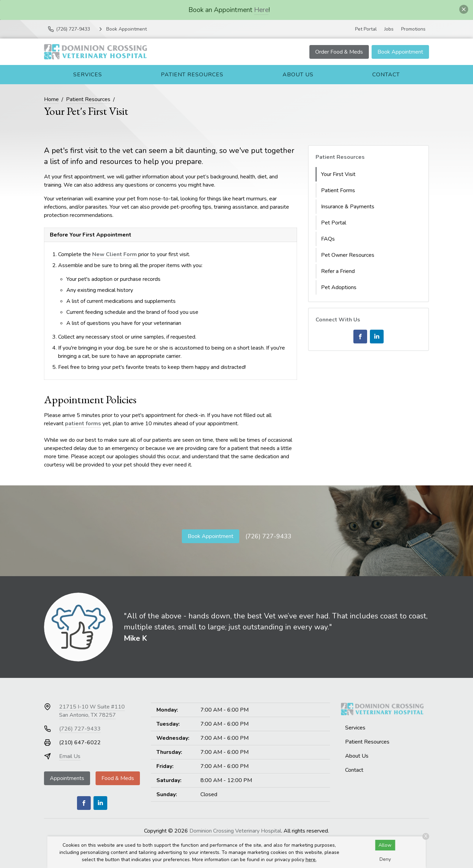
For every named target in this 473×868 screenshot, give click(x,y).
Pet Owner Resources (348, 255)
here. (311, 860)
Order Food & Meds (339, 52)
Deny (385, 859)
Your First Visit (338, 174)
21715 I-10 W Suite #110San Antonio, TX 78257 (92, 711)
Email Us (70, 756)
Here (261, 10)
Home (51, 99)
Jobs (389, 29)
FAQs (328, 239)
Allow (385, 845)
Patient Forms (338, 190)
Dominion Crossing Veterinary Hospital (235, 831)
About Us (298, 75)
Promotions (413, 29)
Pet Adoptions (339, 287)
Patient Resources (192, 75)
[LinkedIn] (377, 337)
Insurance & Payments (348, 207)
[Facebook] (360, 337)
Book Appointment (400, 52)
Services (88, 75)
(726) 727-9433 (268, 536)
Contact (386, 75)
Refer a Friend (338, 271)
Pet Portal (366, 29)
